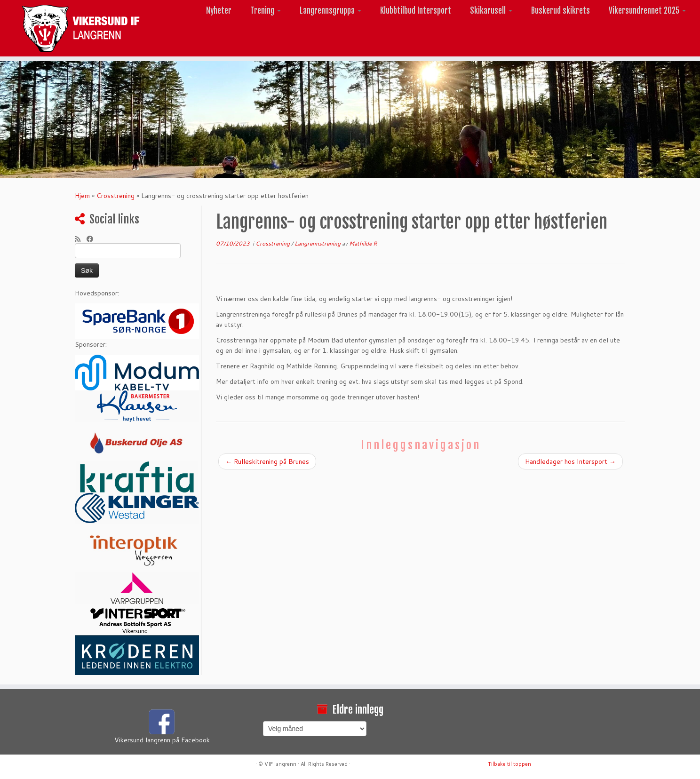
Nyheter (219, 11)
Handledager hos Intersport (570, 461)
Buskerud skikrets (561, 11)
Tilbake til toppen (509, 764)
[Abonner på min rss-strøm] (81, 239)
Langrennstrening (318, 243)
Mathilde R (363, 243)
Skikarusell (491, 11)
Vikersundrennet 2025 (647, 11)
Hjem (82, 196)
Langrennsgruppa (330, 11)
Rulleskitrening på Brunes (267, 461)
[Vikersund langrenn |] (81, 28)
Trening (266, 11)
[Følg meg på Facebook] (93, 239)
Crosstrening (115, 196)
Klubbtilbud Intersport (416, 11)
